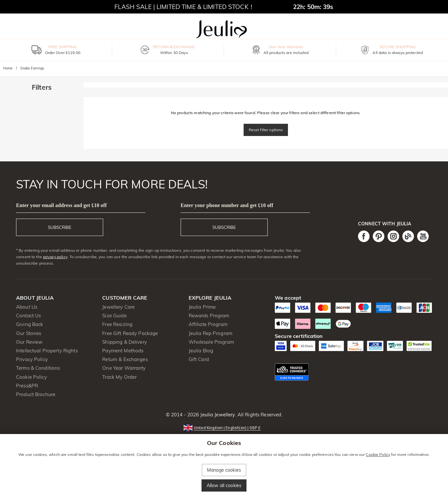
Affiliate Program (208, 324)
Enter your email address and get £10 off (61, 205)
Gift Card (199, 359)
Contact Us (28, 316)
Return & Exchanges (125, 359)
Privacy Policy (32, 359)
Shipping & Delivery (125, 342)
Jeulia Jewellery (217, 415)
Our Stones (29, 333)
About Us (27, 307)
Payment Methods (123, 351)
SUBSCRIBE (60, 227)
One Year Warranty (124, 368)
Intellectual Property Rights (47, 351)
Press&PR (27, 386)
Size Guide (114, 316)
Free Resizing (117, 324)
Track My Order (119, 377)
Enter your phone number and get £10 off (227, 205)
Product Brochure (36, 394)
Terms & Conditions (38, 368)
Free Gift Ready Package (130, 333)
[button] (224, 427)
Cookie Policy (31, 377)
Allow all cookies (224, 485)
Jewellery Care (118, 307)
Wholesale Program (211, 342)
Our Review (29, 342)
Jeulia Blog (201, 351)
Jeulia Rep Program (211, 333)
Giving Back (30, 324)
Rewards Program (209, 316)
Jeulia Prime (202, 307)
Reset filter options (266, 130)
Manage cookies (224, 470)
